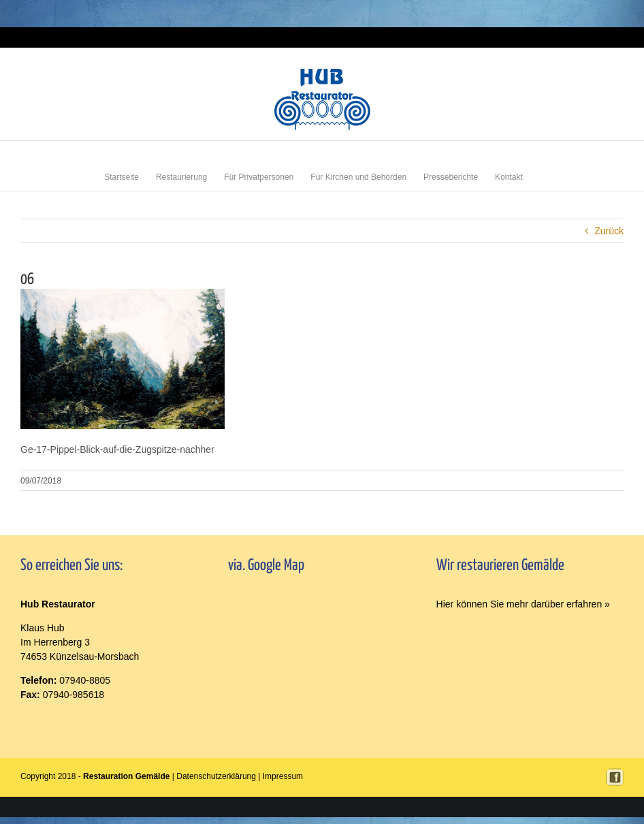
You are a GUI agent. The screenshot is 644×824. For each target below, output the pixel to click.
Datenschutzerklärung (216, 776)
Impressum (607, 37)
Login (576, 37)
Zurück (609, 231)
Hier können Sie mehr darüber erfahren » (523, 604)
